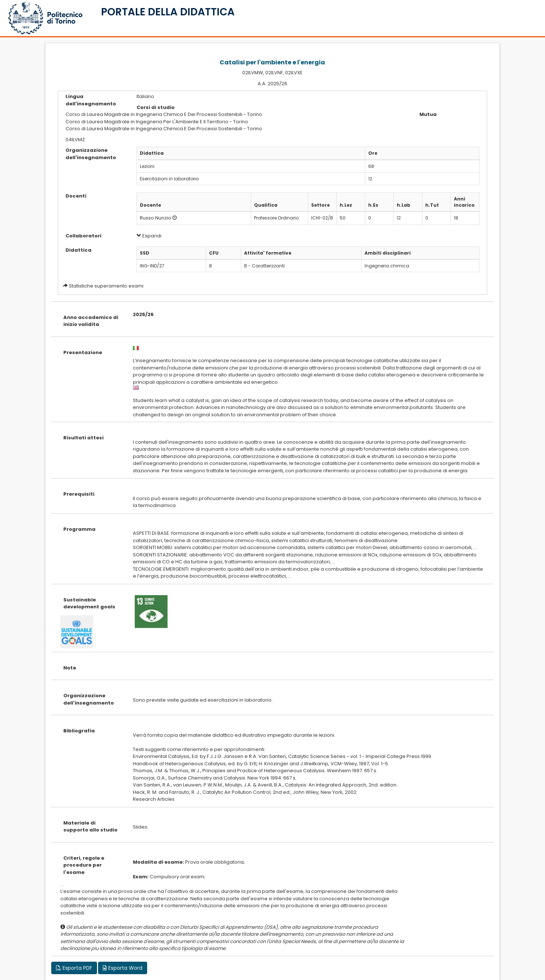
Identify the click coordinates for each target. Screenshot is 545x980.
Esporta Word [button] (123, 968)
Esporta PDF (74, 968)
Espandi (149, 236)
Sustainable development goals (89, 603)
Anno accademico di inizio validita (91, 321)
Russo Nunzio (156, 218)
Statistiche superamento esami (106, 286)
